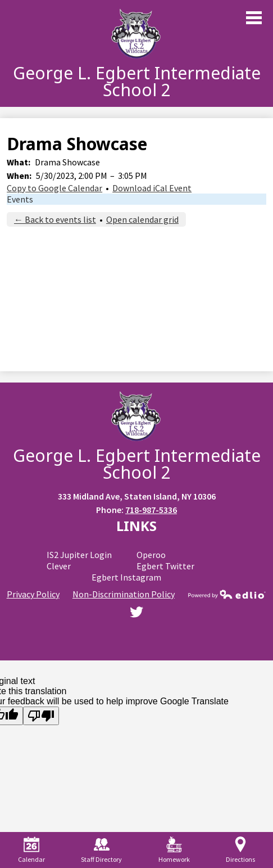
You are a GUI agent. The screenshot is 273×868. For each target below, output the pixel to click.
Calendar (31, 850)
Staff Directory (101, 850)
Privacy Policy (33, 594)
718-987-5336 (151, 510)
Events (20, 199)
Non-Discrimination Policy (124, 594)
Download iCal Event (152, 188)
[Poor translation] (41, 716)
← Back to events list (55, 219)
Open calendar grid (142, 219)
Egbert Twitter (165, 566)
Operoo (151, 555)
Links (136, 526)
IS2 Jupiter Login (79, 555)
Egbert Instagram (126, 577)
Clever (59, 566)
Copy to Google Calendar (54, 188)
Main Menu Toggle (254, 18)
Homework (174, 850)
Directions (240, 850)
